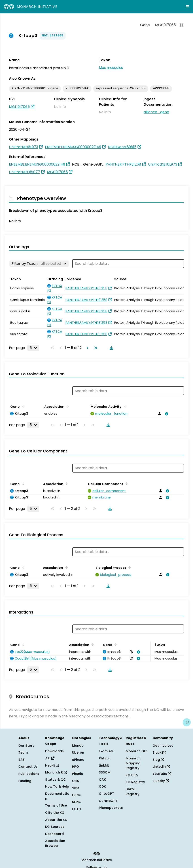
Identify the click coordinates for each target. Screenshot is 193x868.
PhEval (104, 758)
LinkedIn (161, 767)
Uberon (78, 752)
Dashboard (54, 834)
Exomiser (106, 751)
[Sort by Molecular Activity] (124, 406)
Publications (29, 774)
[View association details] (166, 414)
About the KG (56, 820)
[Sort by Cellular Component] (126, 483)
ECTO (77, 809)
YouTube (162, 774)
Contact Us (28, 767)
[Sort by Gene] (22, 406)
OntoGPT (106, 794)
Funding (25, 781)
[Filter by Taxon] (39, 264)
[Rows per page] (33, 348)
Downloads (54, 751)
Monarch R (56, 772)
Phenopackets (111, 808)
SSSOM (105, 772)
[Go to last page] (95, 348)
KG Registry (135, 782)
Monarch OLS (137, 751)
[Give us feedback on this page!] (187, 722)
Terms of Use (56, 805)
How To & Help (57, 786)
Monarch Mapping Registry (133, 763)
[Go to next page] (87, 348)
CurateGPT (108, 801)
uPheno (78, 760)
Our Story (26, 746)
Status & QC (56, 780)
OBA (75, 781)
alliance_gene (156, 112)
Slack (159, 752)
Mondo (78, 746)
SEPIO (77, 802)
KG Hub (132, 775)
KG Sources (55, 827)
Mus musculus (111, 68)
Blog (158, 760)
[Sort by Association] (67, 406)
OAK (102, 780)
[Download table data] (110, 348)
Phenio (78, 774)
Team (23, 752)
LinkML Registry (133, 792)
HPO (75, 767)
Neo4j (52, 765)
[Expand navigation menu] (187, 7)
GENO (77, 795)
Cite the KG (55, 813)
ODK (102, 786)
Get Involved (163, 746)
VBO (75, 788)
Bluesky (161, 781)
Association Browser (55, 843)
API (50, 758)
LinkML (104, 765)
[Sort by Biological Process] (129, 567)
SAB (21, 760)
